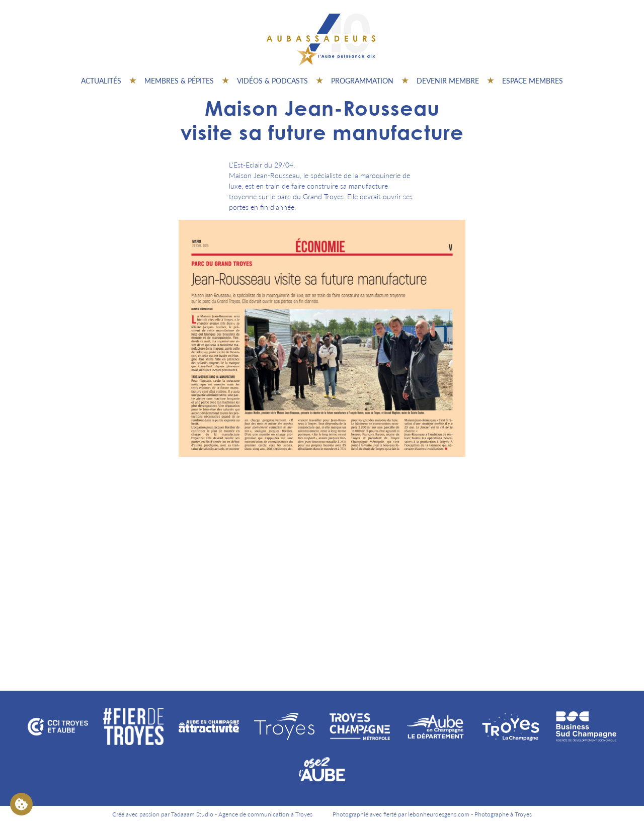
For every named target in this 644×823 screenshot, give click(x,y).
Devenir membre (448, 80)
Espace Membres (533, 80)
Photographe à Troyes (503, 814)
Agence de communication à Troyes (265, 814)
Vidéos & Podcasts (272, 80)
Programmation (362, 80)
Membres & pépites (179, 80)
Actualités (101, 80)
